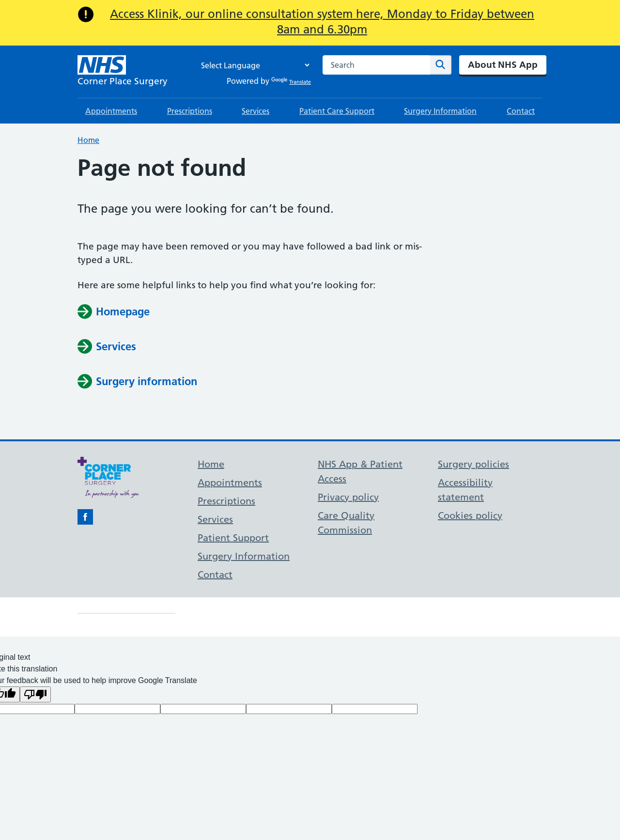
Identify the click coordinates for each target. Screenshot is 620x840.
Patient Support (233, 538)
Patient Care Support (337, 111)
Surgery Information (440, 111)
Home (88, 140)
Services (256, 111)
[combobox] (376, 65)
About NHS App (503, 65)
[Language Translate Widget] (253, 65)
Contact (521, 111)
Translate (291, 82)
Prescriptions (190, 111)
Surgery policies (473, 464)
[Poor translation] (35, 694)
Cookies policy (470, 515)
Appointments (111, 111)
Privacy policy (348, 497)
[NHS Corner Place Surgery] (123, 72)
